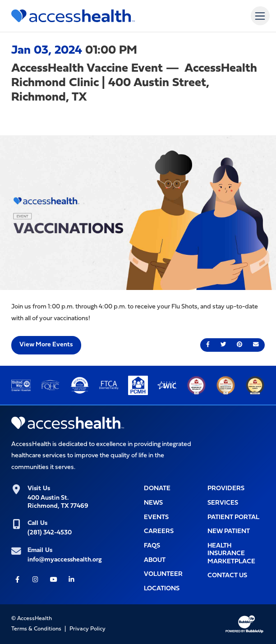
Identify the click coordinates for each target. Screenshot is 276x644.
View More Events (46, 345)
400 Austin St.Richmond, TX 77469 (58, 502)
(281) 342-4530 (50, 533)
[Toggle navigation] (260, 16)
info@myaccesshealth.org (65, 560)
